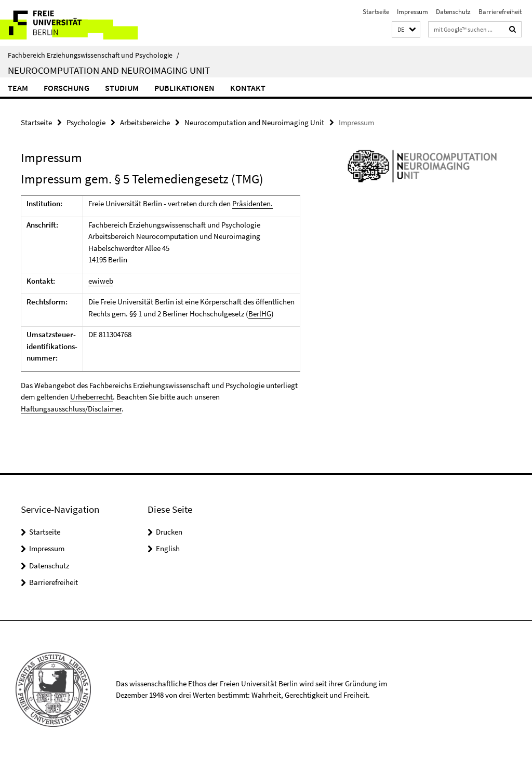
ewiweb (101, 281)
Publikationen (184, 88)
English (168, 548)
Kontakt (248, 88)
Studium (122, 88)
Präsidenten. (252, 203)
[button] (406, 30)
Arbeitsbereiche (145, 122)
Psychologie (86, 122)
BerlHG (260, 314)
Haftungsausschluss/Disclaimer (71, 409)
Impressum (413, 12)
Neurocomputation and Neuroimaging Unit (109, 70)
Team (18, 88)
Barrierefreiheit (500, 12)
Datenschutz (453, 12)
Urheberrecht (91, 397)
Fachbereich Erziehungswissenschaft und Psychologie (94, 55)
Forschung (66, 88)
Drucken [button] (169, 532)
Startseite (376, 12)
